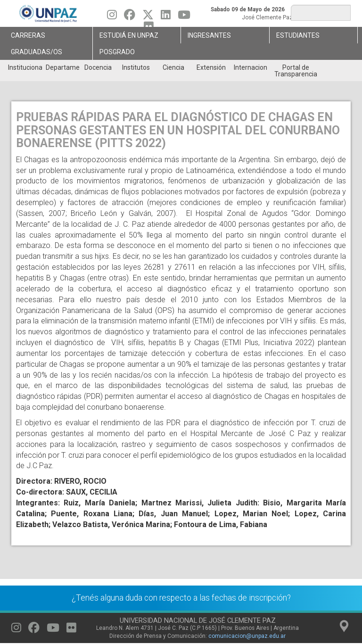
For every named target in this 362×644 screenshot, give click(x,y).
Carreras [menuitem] (28, 35)
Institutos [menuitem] (136, 67)
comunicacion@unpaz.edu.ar (247, 636)
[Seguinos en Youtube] (184, 17)
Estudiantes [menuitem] (298, 35)
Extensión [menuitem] (211, 67)
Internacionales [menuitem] (251, 67)
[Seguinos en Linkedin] (166, 17)
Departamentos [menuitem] (62, 67)
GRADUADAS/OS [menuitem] (37, 52)
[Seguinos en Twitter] (148, 17)
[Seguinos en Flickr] (71, 630)
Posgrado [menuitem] (117, 52)
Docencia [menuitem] (98, 67)
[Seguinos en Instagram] (112, 17)
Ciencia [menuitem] (173, 67)
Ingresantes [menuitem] (209, 35)
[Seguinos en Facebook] (130, 17)
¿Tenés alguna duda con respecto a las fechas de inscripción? (181, 598)
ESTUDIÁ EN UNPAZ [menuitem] (129, 35)
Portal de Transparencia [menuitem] (296, 71)
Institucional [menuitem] (25, 67)
